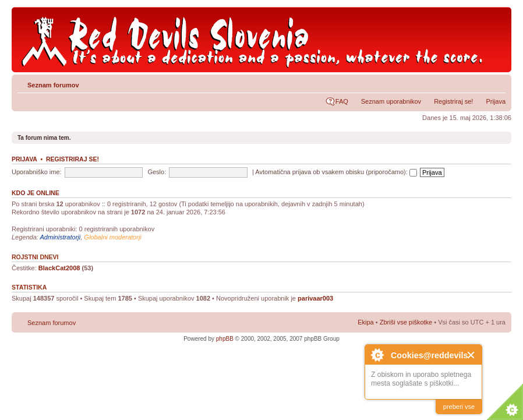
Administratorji (61, 237)
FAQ (342, 101)
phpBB (225, 339)
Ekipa (366, 322)
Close (471, 355)
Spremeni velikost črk (497, 83)
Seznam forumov (53, 85)
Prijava (496, 101)
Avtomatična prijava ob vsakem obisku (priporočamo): (336, 172)
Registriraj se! (453, 101)
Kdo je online (36, 193)
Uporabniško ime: (37, 172)
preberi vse (459, 407)
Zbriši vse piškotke (407, 322)
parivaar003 (315, 298)
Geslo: (157, 172)
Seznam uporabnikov (391, 101)
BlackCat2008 (59, 268)
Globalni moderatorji (112, 237)
